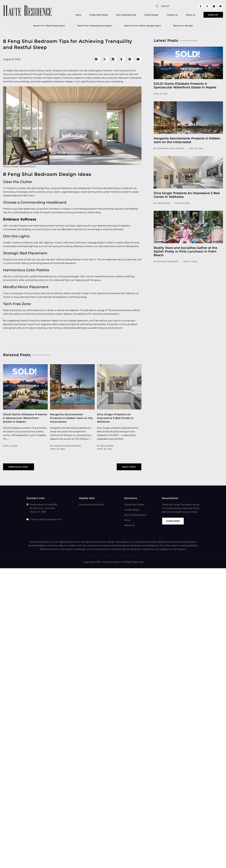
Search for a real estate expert (49, 27)
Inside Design (145, 15)
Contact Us (166, 15)
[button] (96, 60)
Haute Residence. (112, 563)
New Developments (120, 15)
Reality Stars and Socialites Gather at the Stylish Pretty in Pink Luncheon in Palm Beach (185, 253)
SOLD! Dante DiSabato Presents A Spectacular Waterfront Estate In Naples (24, 419)
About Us (184, 15)
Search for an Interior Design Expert (143, 27)
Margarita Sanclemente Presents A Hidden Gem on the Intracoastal (70, 419)
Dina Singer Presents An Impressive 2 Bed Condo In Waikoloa (117, 419)
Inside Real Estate (92, 15)
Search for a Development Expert (95, 27)
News (72, 15)
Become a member (183, 27)
